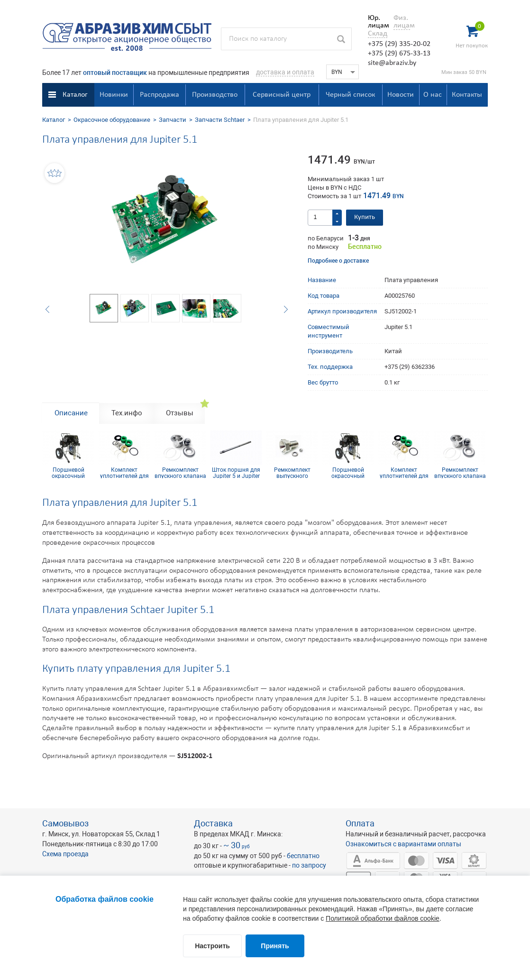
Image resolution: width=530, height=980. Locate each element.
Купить (365, 217)
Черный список (350, 95)
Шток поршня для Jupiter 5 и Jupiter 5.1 (236, 473)
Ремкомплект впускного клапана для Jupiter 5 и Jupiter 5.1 (180, 473)
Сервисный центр (282, 95)
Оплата (360, 823)
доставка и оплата (285, 72)
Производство (215, 95)
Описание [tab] (71, 413)
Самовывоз (65, 823)
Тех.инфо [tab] (127, 413)
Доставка (213, 823)
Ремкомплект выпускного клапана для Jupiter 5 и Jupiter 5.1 (292, 473)
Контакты (467, 95)
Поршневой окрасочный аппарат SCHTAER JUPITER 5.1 (68, 473)
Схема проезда (65, 854)
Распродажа (160, 95)
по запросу (309, 865)
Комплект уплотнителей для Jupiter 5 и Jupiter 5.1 (124, 473)
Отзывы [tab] (180, 413)
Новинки (114, 95)
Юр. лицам (376, 22)
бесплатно (303, 856)
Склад (378, 34)
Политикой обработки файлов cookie (383, 918)
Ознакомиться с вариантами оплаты (403, 844)
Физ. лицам (402, 22)
